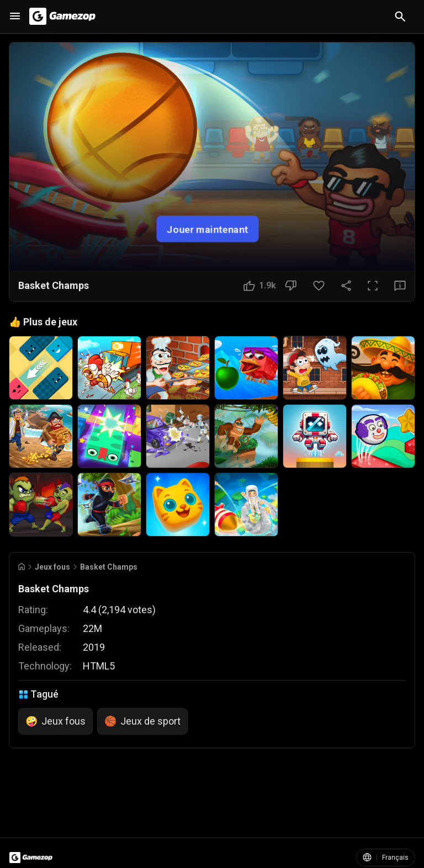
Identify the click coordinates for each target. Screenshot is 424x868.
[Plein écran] (373, 286)
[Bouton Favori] (319, 286)
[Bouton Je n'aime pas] (291, 286)
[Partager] (346, 286)
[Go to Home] (22, 567)
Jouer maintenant (208, 229)
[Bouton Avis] (400, 286)
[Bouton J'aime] (260, 286)
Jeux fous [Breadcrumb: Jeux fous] (52, 567)
